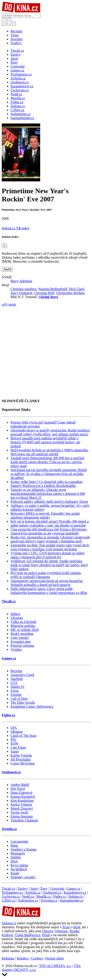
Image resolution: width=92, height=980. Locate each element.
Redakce (23, 958)
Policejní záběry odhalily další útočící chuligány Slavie (49, 502)
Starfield (17, 679)
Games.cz (9, 658)
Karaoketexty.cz (75, 892)
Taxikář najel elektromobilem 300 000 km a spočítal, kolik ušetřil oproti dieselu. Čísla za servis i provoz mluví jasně (48, 462)
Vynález (16, 649)
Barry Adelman (21, 281)
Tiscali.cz (9, 601)
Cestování (57, 889)
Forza (14, 691)
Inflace (15, 614)
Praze (66, 927)
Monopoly (18, 853)
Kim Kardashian (22, 800)
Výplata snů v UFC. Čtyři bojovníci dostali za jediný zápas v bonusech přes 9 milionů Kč (48, 555)
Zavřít (7, 269)
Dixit (14, 861)
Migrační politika (23, 626)
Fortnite (16, 695)
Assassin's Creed (22, 675)
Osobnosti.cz (11, 772)
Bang (14, 845)
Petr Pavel (18, 789)
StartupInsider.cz (72, 900)
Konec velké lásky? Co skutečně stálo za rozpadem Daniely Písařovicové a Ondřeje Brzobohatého (46, 484)
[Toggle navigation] (9, 22)
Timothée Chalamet (24, 820)
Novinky (17, 39)
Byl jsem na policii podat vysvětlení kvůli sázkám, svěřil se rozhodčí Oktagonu (46, 575)
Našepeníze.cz (28, 900)
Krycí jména (19, 865)
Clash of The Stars (23, 736)
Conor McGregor (23, 763)
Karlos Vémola (21, 755)
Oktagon (17, 732)
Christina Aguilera (23, 289)
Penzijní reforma (22, 646)
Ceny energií (20, 638)
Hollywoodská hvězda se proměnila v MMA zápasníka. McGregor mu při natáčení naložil (50, 452)
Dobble (16, 857)
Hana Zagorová (21, 793)
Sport (34, 889)
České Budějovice (28, 935)
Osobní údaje (55, 958)
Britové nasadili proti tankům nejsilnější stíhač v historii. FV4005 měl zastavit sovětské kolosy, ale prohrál (45, 442)
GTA (14, 683)
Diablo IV (18, 687)
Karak (15, 873)
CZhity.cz (9, 900)
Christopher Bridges (70, 293)
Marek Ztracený (22, 808)
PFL (14, 740)
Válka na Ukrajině (23, 622)
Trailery (16, 43)
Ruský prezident (22, 634)
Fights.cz (8, 715)
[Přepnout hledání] (4, 22)
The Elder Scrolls (23, 703)
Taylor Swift (19, 812)
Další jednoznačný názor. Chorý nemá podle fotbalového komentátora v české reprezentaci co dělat (49, 591)
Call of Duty (19, 699)
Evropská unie (21, 642)
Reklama (8, 958)
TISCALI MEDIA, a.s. (55, 966)
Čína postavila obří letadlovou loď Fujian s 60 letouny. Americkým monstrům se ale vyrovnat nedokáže (49, 531)
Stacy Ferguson (21, 293)
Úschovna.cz (11, 896)
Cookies (37, 958)
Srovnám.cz (49, 900)
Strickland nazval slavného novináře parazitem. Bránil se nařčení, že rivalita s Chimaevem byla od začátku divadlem (49, 474)
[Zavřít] (4, 246)
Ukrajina (17, 618)
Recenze (16, 31)
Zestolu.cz (9, 829)
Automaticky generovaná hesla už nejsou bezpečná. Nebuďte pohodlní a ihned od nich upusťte (47, 583)
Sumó (15, 751)
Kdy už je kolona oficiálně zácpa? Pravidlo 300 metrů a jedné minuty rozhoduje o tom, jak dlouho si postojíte (50, 523)
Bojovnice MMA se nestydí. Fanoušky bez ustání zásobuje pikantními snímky (45, 515)
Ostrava (48, 931)
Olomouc (61, 931)
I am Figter (18, 747)
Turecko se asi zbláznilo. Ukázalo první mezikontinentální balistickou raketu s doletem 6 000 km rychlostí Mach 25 (48, 494)
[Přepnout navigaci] (14, 23)
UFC (14, 728)
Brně (77, 927)
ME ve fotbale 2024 (25, 630)
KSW (14, 743)
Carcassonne (19, 841)
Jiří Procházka (21, 759)
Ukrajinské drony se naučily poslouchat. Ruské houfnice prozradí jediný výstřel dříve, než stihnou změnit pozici (50, 432)
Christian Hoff (44, 293)
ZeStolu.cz (33, 892)
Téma (14, 35)
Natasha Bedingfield (53, 289)
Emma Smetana (22, 816)
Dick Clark (77, 289)
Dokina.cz (75, 896)
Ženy (44, 889)
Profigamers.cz (12, 892)
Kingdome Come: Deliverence (32, 706)
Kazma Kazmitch (23, 797)
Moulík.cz (43, 896)
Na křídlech (19, 869)
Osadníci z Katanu (23, 849)
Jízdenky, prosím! (23, 877)
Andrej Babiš (20, 785)
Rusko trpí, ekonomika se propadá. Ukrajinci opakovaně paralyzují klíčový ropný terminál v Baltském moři (50, 539)
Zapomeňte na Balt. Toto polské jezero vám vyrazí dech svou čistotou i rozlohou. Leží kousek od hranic (50, 547)
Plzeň (46, 935)
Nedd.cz (28, 896)
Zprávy (23, 889)
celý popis (9, 304)
